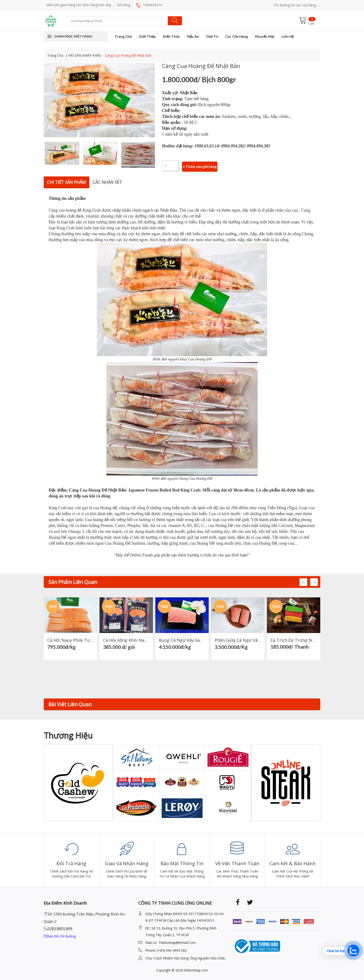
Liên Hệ (288, 36)
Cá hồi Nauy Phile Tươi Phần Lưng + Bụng (70, 640)
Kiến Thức (171, 36)
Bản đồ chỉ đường (60, 936)
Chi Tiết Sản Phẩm (67, 182)
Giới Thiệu (147, 36)
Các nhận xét (109, 182)
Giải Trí (212, 36)
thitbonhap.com (196, 970)
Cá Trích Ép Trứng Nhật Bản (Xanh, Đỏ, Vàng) (294, 640)
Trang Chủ (123, 36)
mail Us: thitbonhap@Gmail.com (171, 942)
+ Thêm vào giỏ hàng (200, 166)
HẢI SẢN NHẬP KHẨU (85, 55)
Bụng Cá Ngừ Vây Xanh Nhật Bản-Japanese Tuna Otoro (182, 640)
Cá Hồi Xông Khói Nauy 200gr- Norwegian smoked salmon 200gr (126, 640)
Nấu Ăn (193, 36)
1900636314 (149, 5)
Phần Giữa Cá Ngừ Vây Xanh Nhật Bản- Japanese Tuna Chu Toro (238, 640)
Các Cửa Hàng (237, 36)
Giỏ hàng (123, 5)
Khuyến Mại (265, 36)
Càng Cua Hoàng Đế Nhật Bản (128, 55)
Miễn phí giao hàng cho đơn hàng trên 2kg (78, 5)
